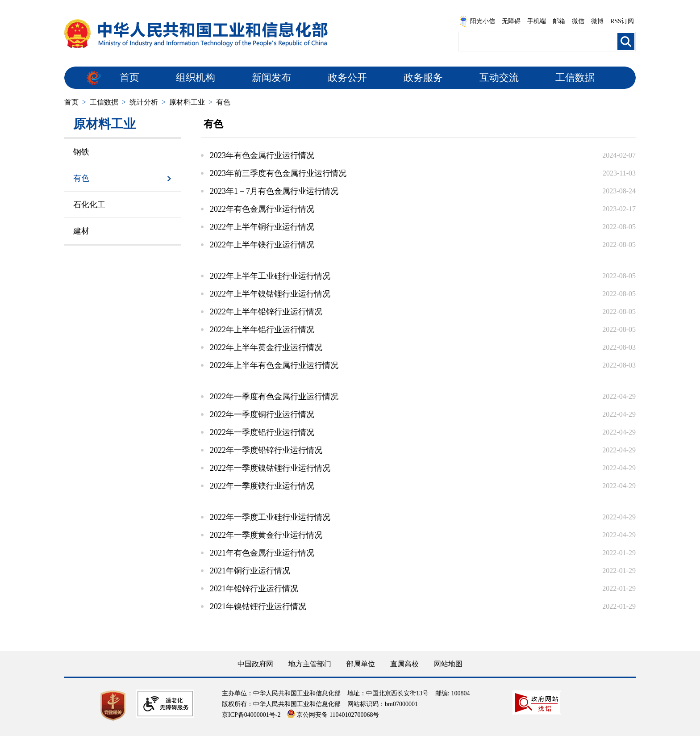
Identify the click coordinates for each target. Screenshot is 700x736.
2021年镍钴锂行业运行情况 (258, 606)
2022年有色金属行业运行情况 (262, 209)
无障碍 (511, 21)
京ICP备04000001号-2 (251, 715)
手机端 (537, 21)
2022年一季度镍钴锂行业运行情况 (270, 468)
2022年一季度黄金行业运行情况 (266, 535)
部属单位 (361, 664)
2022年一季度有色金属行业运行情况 (274, 397)
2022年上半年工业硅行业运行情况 (270, 276)
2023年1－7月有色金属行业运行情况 (274, 191)
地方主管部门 (310, 664)
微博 (597, 21)
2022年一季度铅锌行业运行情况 (266, 450)
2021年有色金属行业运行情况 (262, 553)
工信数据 (575, 77)
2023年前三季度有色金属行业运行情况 (278, 173)
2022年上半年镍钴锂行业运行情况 (270, 294)
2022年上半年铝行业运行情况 (262, 330)
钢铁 (81, 152)
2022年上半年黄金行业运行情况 (266, 347)
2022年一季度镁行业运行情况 (262, 486)
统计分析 (144, 102)
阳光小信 (477, 21)
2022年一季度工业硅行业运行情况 (270, 517)
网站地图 (448, 664)
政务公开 (347, 77)
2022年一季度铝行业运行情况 (262, 432)
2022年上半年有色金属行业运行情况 (274, 365)
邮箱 (559, 21)
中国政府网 (255, 664)
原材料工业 (187, 102)
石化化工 (89, 205)
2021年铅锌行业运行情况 (254, 589)
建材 (81, 231)
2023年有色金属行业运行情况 (262, 155)
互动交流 (499, 77)
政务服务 (423, 77)
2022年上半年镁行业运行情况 (262, 245)
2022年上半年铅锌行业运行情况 (266, 312)
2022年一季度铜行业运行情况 (262, 414)
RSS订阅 (622, 21)
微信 (578, 21)
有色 (223, 102)
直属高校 (404, 664)
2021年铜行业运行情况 (250, 571)
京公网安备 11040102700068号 (333, 715)
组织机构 (196, 77)
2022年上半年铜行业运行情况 (262, 227)
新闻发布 (271, 77)
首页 (129, 77)
